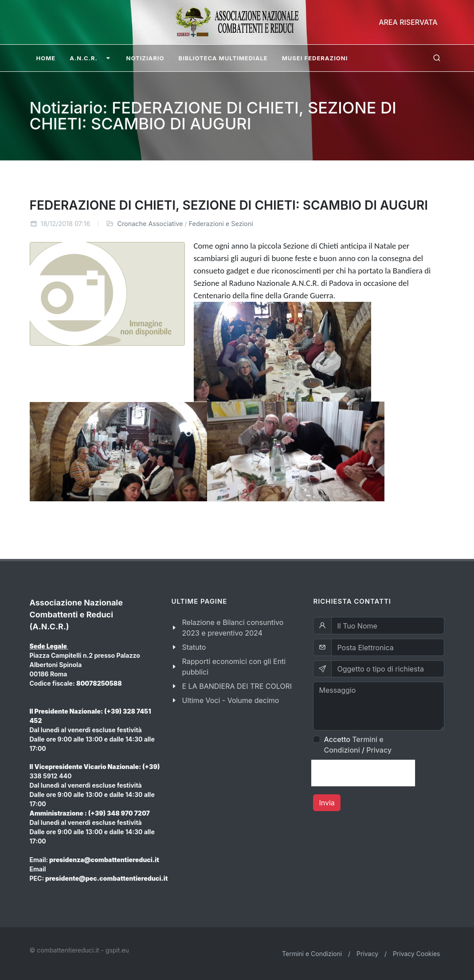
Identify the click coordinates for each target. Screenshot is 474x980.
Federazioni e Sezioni (221, 224)
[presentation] (363, 773)
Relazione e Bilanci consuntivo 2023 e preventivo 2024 (233, 628)
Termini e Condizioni (312, 954)
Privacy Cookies (417, 954)
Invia (327, 803)
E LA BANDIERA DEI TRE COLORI (237, 686)
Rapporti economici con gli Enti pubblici (234, 667)
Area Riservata (408, 22)
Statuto (194, 647)
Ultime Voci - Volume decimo (230, 700)
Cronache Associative (150, 224)
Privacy (379, 750)
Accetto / (358, 745)
